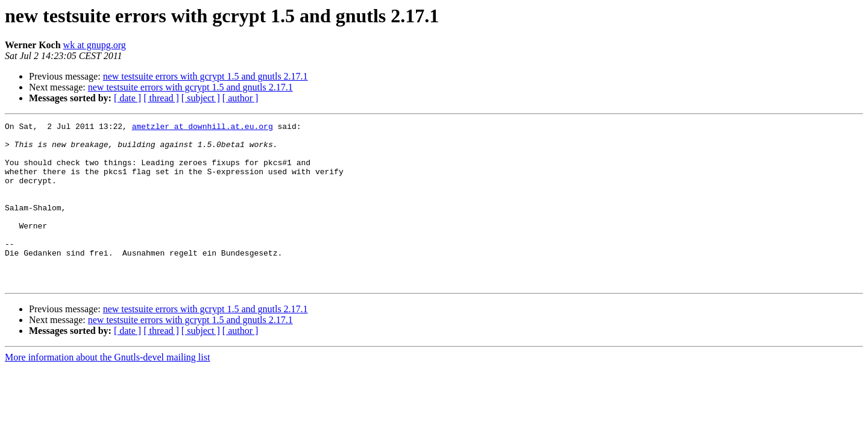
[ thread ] (161, 98)
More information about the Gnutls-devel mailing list (107, 390)
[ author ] (241, 98)
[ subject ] (201, 98)
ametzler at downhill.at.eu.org (203, 128)
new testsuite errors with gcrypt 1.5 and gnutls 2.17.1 (206, 76)
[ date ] (127, 98)
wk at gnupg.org (95, 45)
